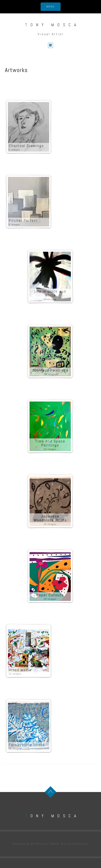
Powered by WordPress (29, 844)
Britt (64, 844)
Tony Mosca (52, 25)
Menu (51, 7)
